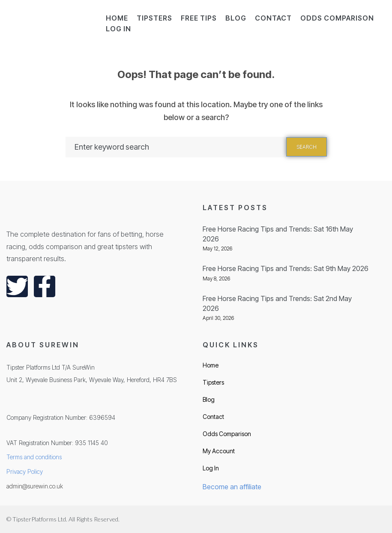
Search (307, 147)
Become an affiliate (232, 487)
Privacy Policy (25, 471)
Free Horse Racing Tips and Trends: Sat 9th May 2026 (286, 268)
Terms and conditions (34, 457)
